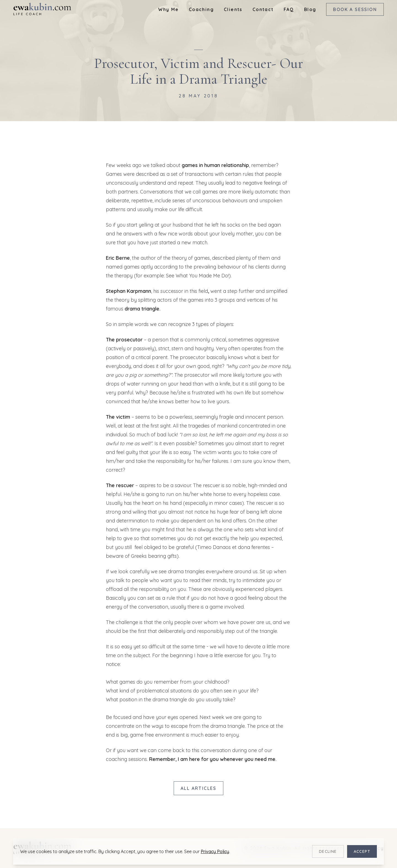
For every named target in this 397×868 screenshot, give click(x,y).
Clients (233, 9)
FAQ (289, 9)
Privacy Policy (215, 851)
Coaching (201, 9)
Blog (310, 9)
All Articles (198, 788)
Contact (263, 9)
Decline (328, 851)
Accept (362, 851)
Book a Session (355, 9)
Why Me (168, 9)
